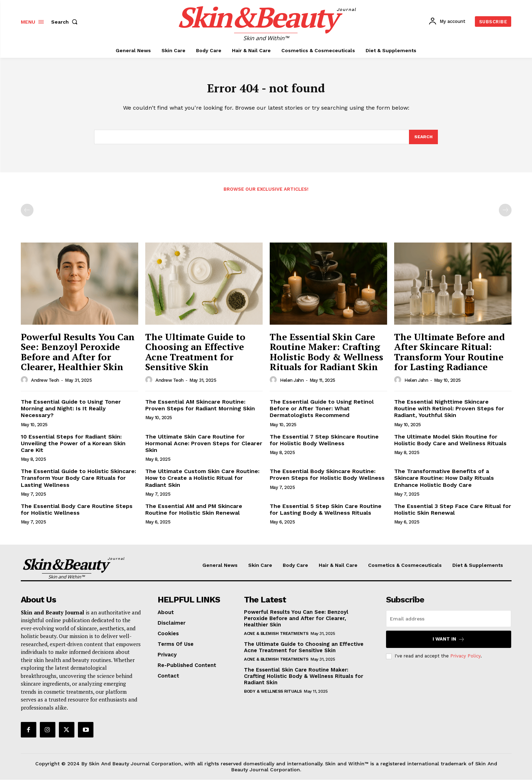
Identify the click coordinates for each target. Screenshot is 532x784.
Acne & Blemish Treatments (276, 638)
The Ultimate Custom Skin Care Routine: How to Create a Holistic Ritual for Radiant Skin (202, 482)
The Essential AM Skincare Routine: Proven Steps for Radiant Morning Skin (200, 409)
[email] (449, 623)
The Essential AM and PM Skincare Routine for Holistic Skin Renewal (194, 514)
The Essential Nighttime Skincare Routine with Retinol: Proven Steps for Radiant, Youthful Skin (449, 413)
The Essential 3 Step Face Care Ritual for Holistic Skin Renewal (453, 514)
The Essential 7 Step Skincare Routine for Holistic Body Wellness (324, 444)
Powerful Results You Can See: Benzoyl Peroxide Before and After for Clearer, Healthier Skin (78, 356)
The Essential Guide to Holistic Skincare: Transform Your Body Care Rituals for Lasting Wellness (78, 482)
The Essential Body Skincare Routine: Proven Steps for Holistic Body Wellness (327, 479)
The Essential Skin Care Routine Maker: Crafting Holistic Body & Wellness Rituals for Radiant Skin (326, 356)
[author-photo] (25, 384)
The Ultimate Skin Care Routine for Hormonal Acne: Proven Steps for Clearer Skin (204, 448)
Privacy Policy (465, 660)
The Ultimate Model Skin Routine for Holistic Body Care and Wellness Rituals (450, 444)
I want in (449, 644)
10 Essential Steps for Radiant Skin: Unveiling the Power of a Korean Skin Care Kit (73, 448)
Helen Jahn (292, 384)
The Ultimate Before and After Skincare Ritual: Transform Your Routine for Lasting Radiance (450, 356)
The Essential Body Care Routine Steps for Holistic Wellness (77, 514)
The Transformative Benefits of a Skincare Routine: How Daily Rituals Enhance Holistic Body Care (444, 482)
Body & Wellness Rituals (273, 696)
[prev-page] (27, 214)
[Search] (423, 141)
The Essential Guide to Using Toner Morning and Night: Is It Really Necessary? (71, 413)
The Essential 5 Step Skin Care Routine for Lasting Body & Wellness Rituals (326, 514)
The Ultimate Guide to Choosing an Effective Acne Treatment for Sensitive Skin (195, 356)
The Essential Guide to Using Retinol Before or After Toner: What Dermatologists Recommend (322, 413)
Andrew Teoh (45, 384)
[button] (66, 22)
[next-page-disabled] (505, 214)
